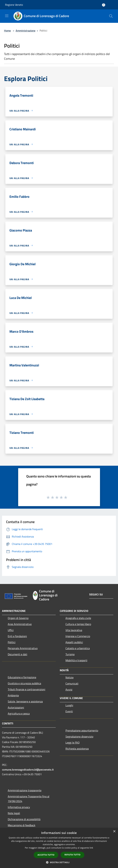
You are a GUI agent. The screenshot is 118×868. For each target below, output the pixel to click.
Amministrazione (26, 31)
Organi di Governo (18, 618)
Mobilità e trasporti (76, 660)
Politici (12, 642)
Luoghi (69, 705)
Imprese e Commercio (78, 636)
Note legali (14, 813)
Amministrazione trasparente (25, 790)
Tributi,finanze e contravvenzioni (27, 689)
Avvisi (69, 690)
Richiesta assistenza (77, 749)
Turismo (70, 654)
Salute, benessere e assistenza (25, 701)
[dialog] (59, 848)
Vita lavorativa (74, 630)
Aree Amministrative (20, 624)
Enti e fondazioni (17, 636)
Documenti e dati (18, 654)
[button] (59, 862)
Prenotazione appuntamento (82, 730)
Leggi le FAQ (73, 743)
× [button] (114, 832)
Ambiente (13, 695)
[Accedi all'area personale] (104, 5)
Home (7, 31)
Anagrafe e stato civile (78, 618)
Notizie (70, 677)
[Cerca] (111, 16)
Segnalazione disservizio (79, 736)
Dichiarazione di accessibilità (24, 819)
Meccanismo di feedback (22, 825)
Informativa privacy (19, 807)
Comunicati (72, 683)
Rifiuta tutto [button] (72, 855)
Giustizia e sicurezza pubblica (24, 683)
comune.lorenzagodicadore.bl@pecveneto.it (28, 770)
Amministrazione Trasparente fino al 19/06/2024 (29, 799)
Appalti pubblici (74, 642)
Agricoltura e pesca (19, 713)
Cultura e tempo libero (78, 624)
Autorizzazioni (16, 707)
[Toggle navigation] (7, 16)
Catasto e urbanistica (78, 648)
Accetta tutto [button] (46, 855)
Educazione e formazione (22, 677)
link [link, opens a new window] (91, 848)
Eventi (69, 711)
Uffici (11, 630)
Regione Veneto (14, 5)
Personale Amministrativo (23, 648)
